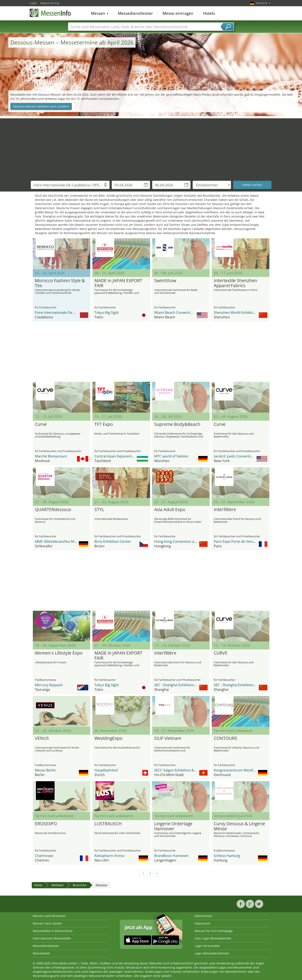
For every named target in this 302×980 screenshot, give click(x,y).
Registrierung (50, 3)
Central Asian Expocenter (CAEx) (120, 456)
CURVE (221, 653)
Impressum (203, 923)
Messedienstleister (135, 13)
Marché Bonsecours (51, 456)
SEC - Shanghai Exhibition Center (180, 685)
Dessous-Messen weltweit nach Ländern (41, 106)
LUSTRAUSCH (108, 824)
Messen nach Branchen (49, 916)
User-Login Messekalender (213, 938)
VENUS (42, 738)
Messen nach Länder (47, 923)
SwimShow (165, 281)
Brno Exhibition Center (113, 541)
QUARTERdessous (53, 510)
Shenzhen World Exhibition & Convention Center (253, 312)
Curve (41, 424)
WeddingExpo (108, 738)
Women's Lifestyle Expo (59, 653)
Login (33, 3)
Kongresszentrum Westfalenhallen (242, 770)
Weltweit (57, 885)
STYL (99, 510)
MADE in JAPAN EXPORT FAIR (118, 283)
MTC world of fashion (171, 456)
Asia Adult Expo (170, 510)
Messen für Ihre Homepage (214, 931)
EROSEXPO (46, 824)
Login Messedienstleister (212, 953)
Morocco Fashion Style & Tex (60, 283)
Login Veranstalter (207, 946)
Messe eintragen (178, 13)
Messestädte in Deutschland (53, 931)
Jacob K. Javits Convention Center (240, 456)
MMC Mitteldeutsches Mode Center (64, 541)
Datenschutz (203, 916)
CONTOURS (226, 738)
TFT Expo (104, 424)
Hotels (209, 13)
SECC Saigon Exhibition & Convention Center (190, 770)
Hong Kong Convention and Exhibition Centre (190, 541)
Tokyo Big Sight (107, 312)
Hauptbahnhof (106, 770)
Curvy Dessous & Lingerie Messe (239, 826)
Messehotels (42, 953)
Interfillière (225, 510)
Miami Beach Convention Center (180, 312)
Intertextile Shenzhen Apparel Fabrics (235, 283)
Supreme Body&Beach (177, 424)
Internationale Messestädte (52, 938)
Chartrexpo (44, 856)
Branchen (80, 885)
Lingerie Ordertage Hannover (173, 826)
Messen (100, 13)
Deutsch (263, 3)
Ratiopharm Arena (109, 856)
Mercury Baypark (49, 685)
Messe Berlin (45, 770)
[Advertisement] (151, 147)
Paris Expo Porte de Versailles (238, 541)
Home (38, 885)
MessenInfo (50, 13)
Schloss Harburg (227, 856)
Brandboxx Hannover (171, 856)
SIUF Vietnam (168, 738)
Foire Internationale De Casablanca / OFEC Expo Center (79, 312)
